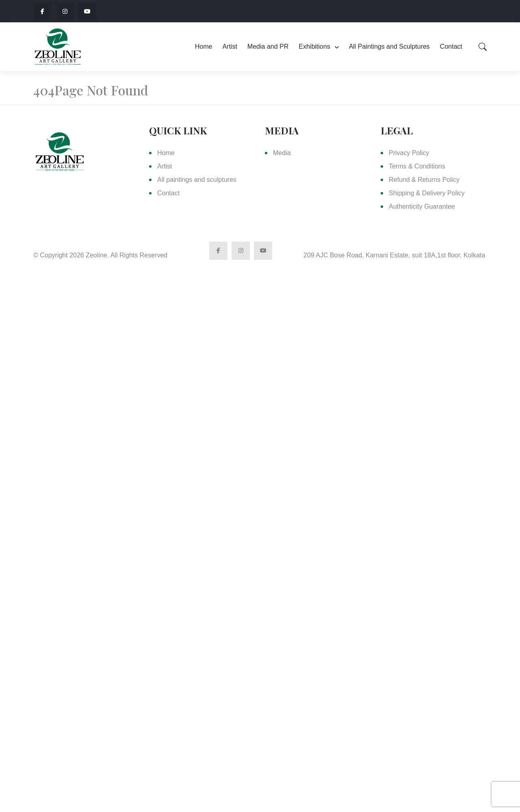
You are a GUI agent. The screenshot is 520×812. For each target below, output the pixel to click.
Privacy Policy (409, 153)
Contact (451, 46)
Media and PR (268, 46)
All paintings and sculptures (197, 180)
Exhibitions (314, 46)
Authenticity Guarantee (422, 206)
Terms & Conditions (417, 166)
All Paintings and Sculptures (389, 46)
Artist (230, 46)
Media (282, 153)
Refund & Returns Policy (424, 180)
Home (204, 46)
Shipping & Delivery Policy (427, 193)
